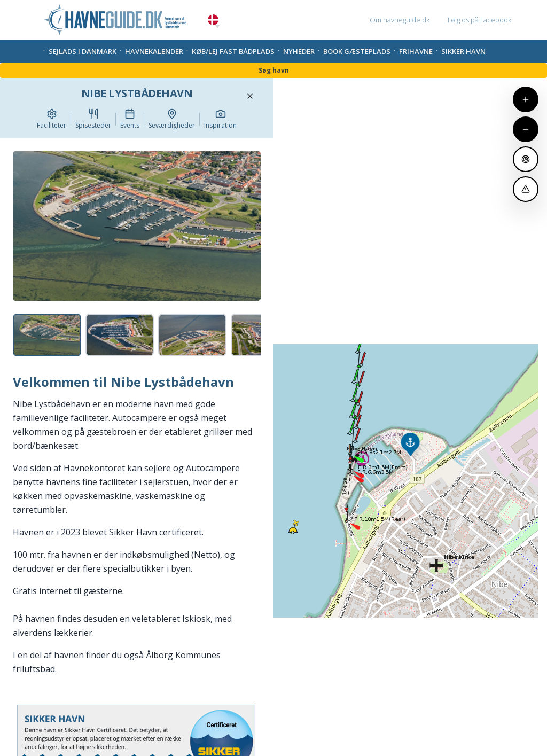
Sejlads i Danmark (83, 51)
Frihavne (416, 51)
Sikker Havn (463, 51)
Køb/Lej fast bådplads (233, 51)
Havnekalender (154, 51)
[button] (217, 27)
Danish (213, 20)
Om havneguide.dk (400, 20)
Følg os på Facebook (479, 20)
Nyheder (299, 51)
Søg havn (274, 70)
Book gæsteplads (357, 51)
